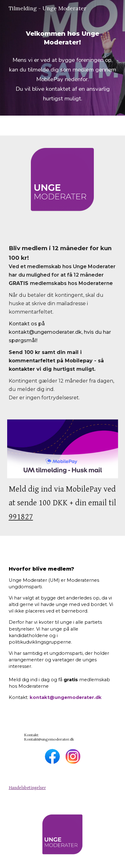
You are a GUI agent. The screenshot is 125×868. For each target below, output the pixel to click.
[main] (63, 38)
